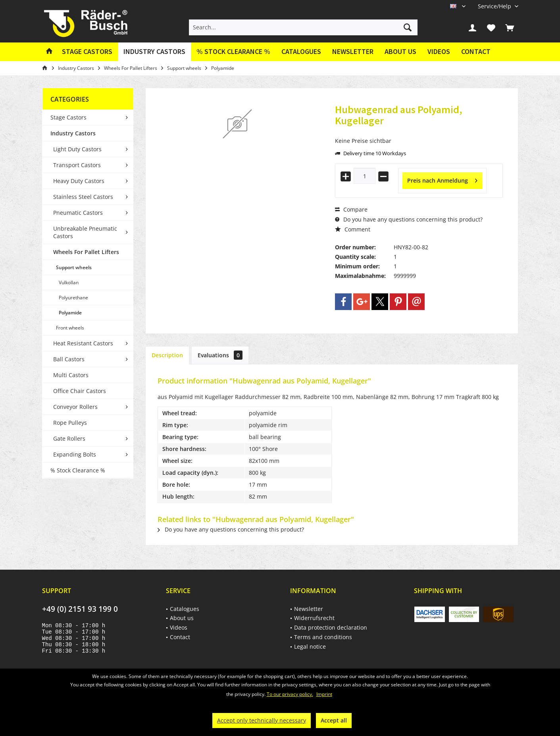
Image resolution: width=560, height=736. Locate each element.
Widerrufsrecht (314, 618)
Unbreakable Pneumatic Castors (85, 232)
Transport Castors (77, 165)
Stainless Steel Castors (83, 197)
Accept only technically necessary (262, 720)
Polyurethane (73, 298)
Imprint (324, 694)
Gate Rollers (69, 438)
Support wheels (74, 267)
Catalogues (301, 51)
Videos (439, 51)
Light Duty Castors (77, 149)
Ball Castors (69, 359)
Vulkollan (69, 282)
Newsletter (353, 51)
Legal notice (310, 646)
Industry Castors (73, 133)
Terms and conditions (323, 637)
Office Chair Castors (80, 391)
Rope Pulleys (70, 423)
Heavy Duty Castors (79, 181)
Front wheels (70, 328)
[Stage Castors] (87, 52)
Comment (353, 229)
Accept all (334, 720)
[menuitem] (495, 6)
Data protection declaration (331, 627)
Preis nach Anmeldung (442, 179)
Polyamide (70, 313)
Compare (351, 209)
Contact (476, 51)
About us (400, 51)
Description (167, 355)
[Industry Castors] (154, 52)
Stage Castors (68, 117)
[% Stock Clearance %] (233, 52)
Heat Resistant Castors (83, 343)
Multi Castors (71, 375)
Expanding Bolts (75, 454)
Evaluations (220, 355)
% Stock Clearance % (78, 470)
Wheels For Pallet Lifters (86, 252)
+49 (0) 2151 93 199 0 (80, 609)
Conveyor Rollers (75, 407)
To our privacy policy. (290, 694)
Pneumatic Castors (78, 213)
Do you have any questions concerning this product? (409, 219)
